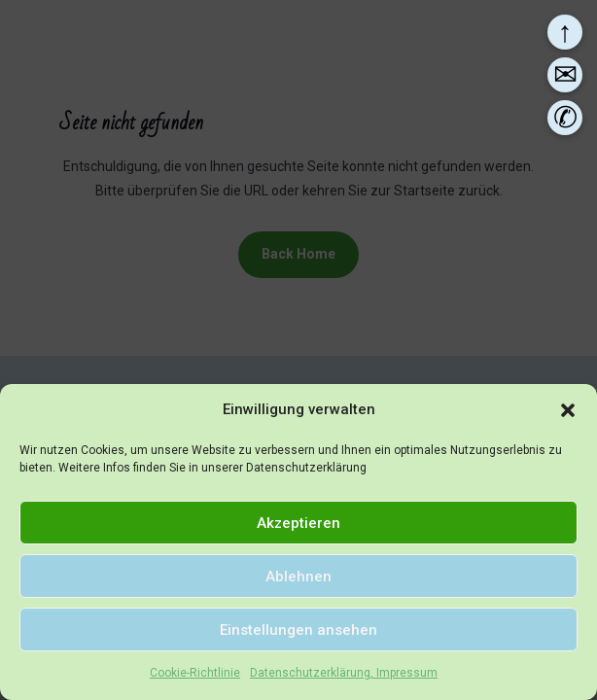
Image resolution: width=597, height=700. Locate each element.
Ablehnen (298, 577)
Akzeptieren (298, 523)
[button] (568, 410)
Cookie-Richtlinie (195, 673)
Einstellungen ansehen (298, 630)
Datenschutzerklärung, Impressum (344, 673)
